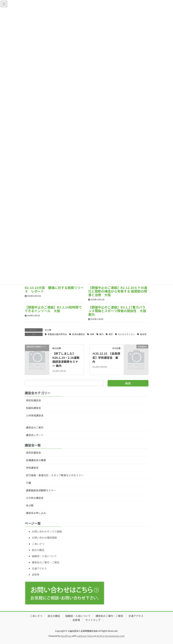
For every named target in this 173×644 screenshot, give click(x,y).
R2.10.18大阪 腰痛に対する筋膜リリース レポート (54, 289)
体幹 (92, 334)
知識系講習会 (34, 408)
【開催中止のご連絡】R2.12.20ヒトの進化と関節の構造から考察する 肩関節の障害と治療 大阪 (118, 291)
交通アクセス (39, 568)
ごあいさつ (38, 544)
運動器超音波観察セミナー (41, 490)
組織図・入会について (44, 556)
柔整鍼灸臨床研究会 (57, 334)
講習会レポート (35, 435)
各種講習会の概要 (36, 460)
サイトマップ (93, 620)
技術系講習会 (79, 334)
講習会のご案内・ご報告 (46, 562)
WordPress (66, 636)
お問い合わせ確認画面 (44, 538)
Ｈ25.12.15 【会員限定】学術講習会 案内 (106, 357)
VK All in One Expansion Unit (110, 636)
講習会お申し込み (36, 513)
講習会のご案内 (35, 427)
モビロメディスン (126, 334)
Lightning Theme (85, 636)
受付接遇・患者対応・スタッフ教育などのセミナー (55, 475)
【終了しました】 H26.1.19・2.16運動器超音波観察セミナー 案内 (66, 359)
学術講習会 (32, 468)
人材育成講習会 (35, 415)
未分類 (48, 330)
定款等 (36, 574)
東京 (111, 334)
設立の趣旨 (38, 550)
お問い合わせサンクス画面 (47, 531)
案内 (101, 334)
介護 (29, 483)
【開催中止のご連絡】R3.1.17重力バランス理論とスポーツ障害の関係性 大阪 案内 (119, 311)
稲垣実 (143, 334)
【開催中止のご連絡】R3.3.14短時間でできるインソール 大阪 (53, 309)
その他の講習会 (35, 498)
